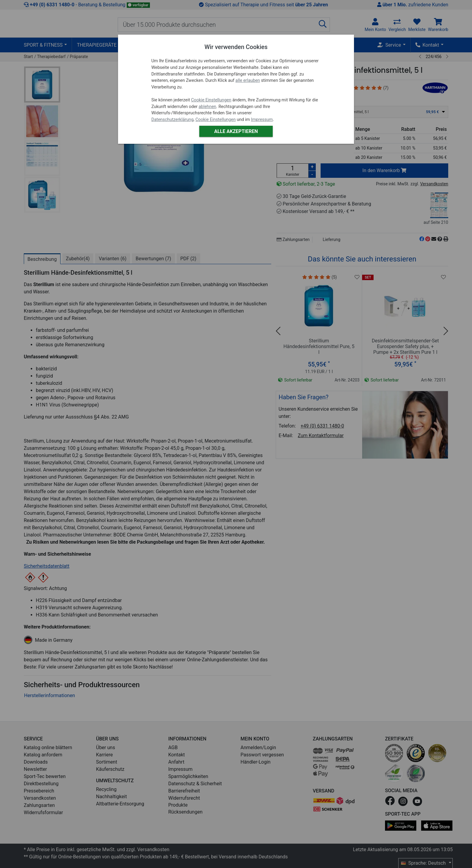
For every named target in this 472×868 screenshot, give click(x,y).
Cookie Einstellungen (211, 100)
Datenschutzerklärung (172, 120)
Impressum (262, 120)
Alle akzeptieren (236, 131)
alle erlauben (248, 80)
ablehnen (208, 107)
